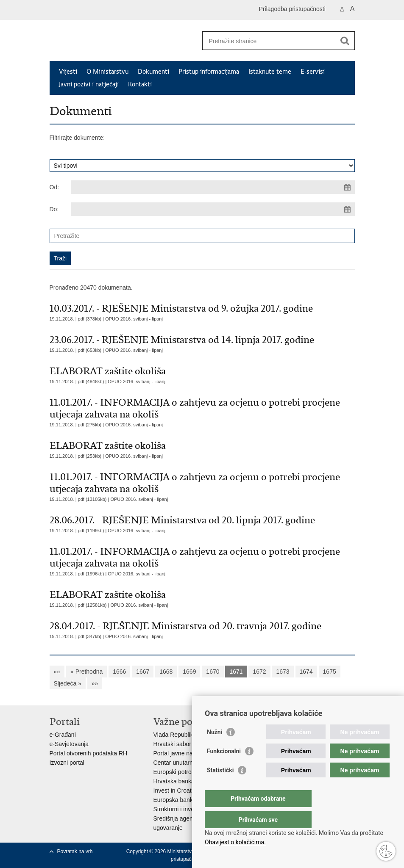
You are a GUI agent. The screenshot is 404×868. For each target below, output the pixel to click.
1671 (236, 672)
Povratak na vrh (75, 851)
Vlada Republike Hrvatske (188, 735)
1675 (330, 672)
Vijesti (68, 72)
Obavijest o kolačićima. (235, 842)
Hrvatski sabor (172, 744)
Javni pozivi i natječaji (89, 84)
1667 (143, 672)
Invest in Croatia (175, 791)
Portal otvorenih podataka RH (89, 753)
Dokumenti (153, 72)
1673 (283, 672)
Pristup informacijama (209, 72)
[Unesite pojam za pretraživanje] (269, 41)
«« (57, 672)
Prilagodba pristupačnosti (292, 9)
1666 (119, 672)
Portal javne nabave (180, 753)
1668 (166, 672)
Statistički (220, 787)
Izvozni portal (67, 763)
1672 (259, 672)
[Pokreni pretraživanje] (345, 41)
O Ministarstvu (107, 72)
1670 (213, 672)
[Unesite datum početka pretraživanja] (213, 187)
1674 (306, 672)
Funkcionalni (224, 768)
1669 (189, 672)
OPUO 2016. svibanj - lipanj (134, 319)
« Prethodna (86, 672)
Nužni (215, 749)
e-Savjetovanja (69, 744)
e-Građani (63, 735)
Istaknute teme (270, 72)
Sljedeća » (68, 683)
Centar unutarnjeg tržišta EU (191, 763)
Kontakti (140, 84)
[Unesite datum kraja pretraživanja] (213, 209)
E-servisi (313, 72)
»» (95, 683)
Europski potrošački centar (188, 772)
